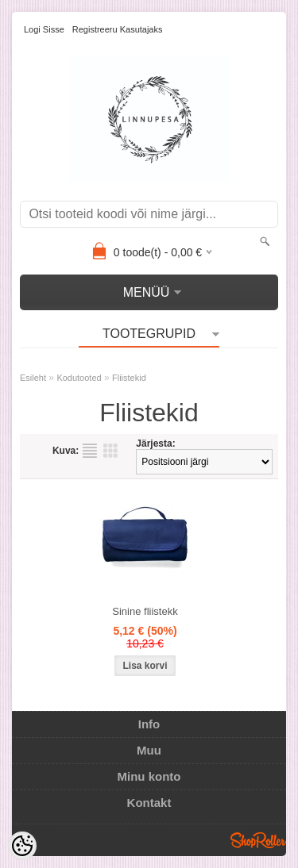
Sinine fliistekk (145, 611)
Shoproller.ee (258, 840)
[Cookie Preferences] (22, 846)
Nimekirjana (90, 451)
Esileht (33, 378)
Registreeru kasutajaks (118, 29)
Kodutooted (79, 378)
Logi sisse (44, 29)
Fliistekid (129, 378)
